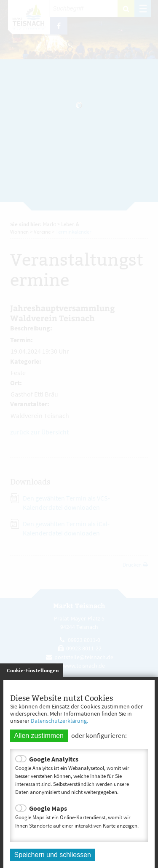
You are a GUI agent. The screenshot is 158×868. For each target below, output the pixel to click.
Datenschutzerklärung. (59, 721)
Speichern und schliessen (53, 855)
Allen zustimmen (39, 736)
